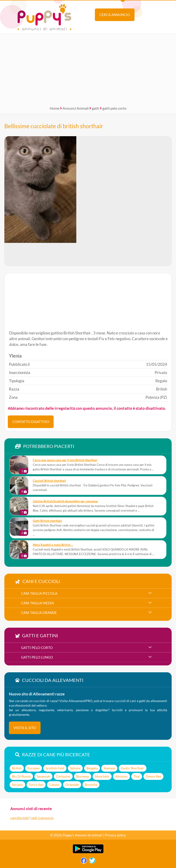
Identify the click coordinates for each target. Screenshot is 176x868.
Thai (137, 776)
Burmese (83, 776)
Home (55, 108)
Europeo (34, 768)
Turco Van (36, 785)
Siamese (109, 768)
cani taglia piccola (39, 593)
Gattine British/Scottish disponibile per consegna (65, 501)
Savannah (43, 776)
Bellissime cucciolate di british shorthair (54, 126)
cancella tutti (20, 818)
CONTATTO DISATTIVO (31, 422)
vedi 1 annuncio (42, 818)
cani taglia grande (39, 613)
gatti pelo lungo (37, 657)
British (17, 768)
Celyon (54, 785)
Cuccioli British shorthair (49, 481)
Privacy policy (115, 835)
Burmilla (91, 785)
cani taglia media (37, 603)
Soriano (17, 785)
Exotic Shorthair (133, 768)
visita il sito (25, 728)
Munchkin (102, 776)
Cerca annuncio (115, 15)
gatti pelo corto (114, 108)
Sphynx (75, 768)
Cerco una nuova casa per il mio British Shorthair (65, 460)
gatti (96, 108)
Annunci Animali (76, 108)
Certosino (63, 776)
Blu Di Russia (21, 776)
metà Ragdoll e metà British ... (53, 545)
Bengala (92, 768)
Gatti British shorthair (47, 521)
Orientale (72, 785)
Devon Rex (153, 776)
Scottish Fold (55, 768)
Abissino (121, 776)
